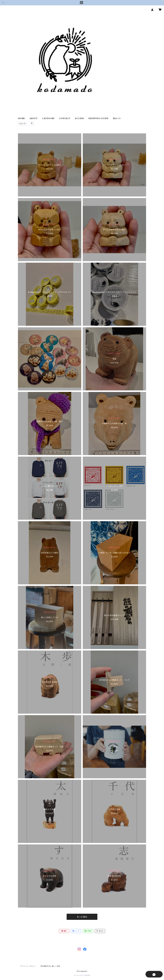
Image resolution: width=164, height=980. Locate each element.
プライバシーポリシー (28, 966)
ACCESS (79, 118)
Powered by (82, 975)
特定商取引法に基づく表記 (50, 966)
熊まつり (117, 118)
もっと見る (82, 917)
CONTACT (65, 118)
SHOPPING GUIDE (98, 118)
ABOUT (34, 118)
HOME (21, 118)
